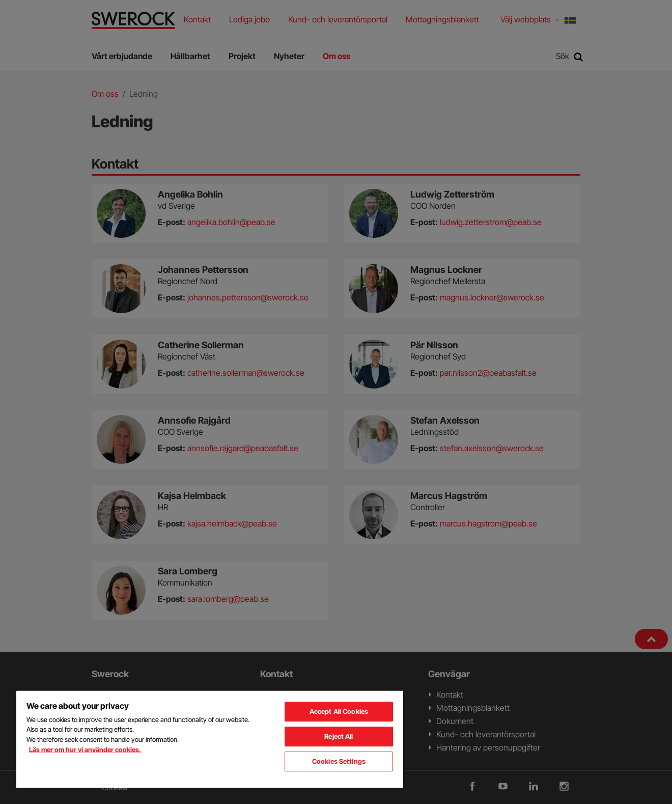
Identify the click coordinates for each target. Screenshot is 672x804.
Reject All (339, 736)
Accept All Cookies (339, 711)
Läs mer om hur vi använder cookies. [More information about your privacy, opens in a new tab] (85, 750)
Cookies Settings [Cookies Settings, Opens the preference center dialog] (339, 761)
